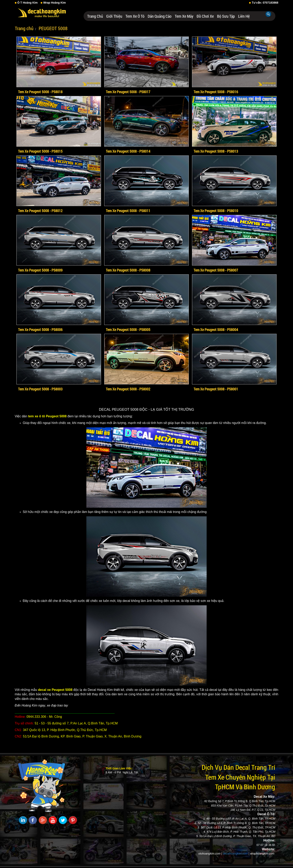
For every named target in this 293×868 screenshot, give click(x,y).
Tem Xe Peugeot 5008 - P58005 (128, 330)
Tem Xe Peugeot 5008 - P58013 (216, 151)
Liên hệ (244, 16)
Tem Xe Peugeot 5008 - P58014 (128, 151)
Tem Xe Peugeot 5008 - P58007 (216, 270)
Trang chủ (95, 16)
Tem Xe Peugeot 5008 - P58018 (40, 92)
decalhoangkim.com (235, 854)
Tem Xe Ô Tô (135, 16)
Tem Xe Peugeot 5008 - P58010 (216, 211)
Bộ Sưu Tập (226, 16)
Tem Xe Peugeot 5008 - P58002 (128, 389)
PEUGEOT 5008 (53, 28)
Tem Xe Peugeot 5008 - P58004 (216, 330)
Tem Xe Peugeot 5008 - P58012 (40, 211)
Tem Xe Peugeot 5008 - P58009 (40, 270)
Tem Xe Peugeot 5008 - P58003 (40, 389)
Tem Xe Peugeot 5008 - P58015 (40, 151)
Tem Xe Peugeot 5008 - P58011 (128, 211)
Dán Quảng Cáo (160, 16)
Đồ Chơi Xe (205, 16)
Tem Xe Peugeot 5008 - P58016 (216, 92)
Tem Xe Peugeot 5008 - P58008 (128, 270)
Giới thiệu (114, 16)
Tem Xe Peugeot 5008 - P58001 (216, 389)
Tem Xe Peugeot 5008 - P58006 (40, 330)
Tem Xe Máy (184, 16)
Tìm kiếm (268, 14)
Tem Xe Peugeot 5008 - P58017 (128, 92)
